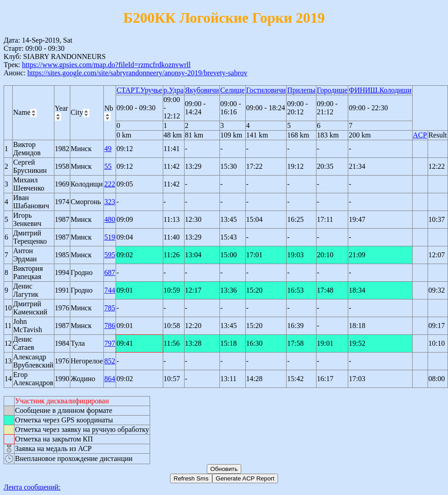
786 (110, 326)
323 (110, 202)
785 (110, 308)
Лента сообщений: (32, 487)
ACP (420, 135)
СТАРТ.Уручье (139, 90)
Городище (332, 90)
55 (108, 166)
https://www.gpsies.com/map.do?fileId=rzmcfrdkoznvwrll (106, 65)
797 (110, 343)
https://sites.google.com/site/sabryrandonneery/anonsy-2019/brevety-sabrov (137, 73)
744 (110, 290)
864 (110, 379)
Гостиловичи (266, 90)
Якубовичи (202, 90)
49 (108, 149)
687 (110, 272)
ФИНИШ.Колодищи (380, 90)
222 (110, 184)
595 (110, 255)
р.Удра (174, 90)
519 (110, 237)
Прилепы (301, 90)
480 (110, 219)
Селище (233, 90)
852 (110, 361)
